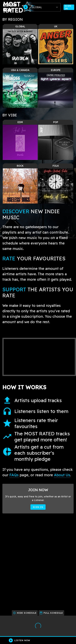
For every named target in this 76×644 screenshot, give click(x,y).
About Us (62, 475)
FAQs (14, 475)
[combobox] (45, 7)
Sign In (69, 7)
